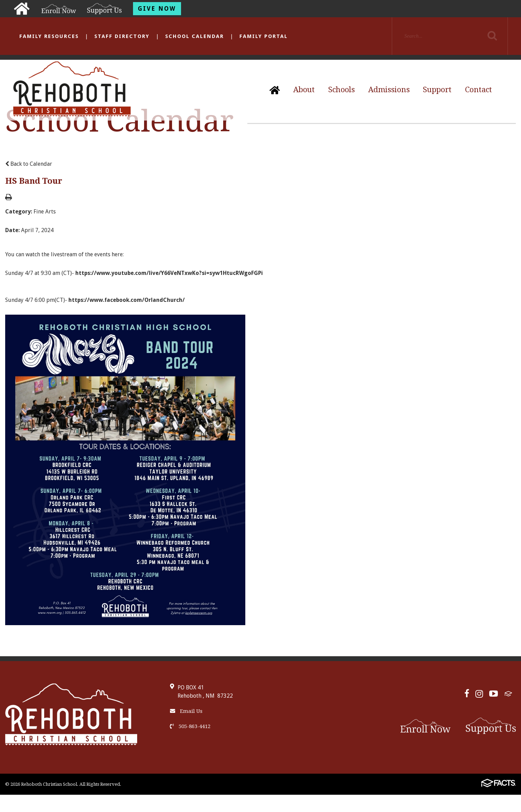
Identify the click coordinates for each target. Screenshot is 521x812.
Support (437, 90)
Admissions (389, 90)
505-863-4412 (190, 726)
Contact (479, 90)
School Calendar (195, 36)
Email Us (186, 711)
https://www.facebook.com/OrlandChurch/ (127, 300)
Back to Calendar (29, 164)
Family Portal (264, 36)
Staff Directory (122, 36)
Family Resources (49, 36)
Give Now (157, 9)
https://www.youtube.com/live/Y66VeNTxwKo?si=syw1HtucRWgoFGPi (169, 273)
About (304, 90)
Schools (342, 90)
